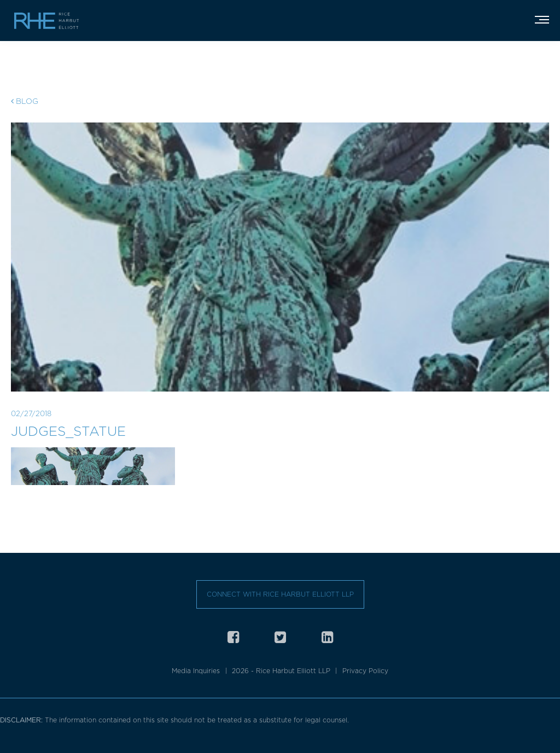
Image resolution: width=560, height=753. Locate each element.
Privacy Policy (365, 671)
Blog (25, 101)
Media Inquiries (196, 671)
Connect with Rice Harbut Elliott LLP (280, 594)
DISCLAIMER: (22, 720)
